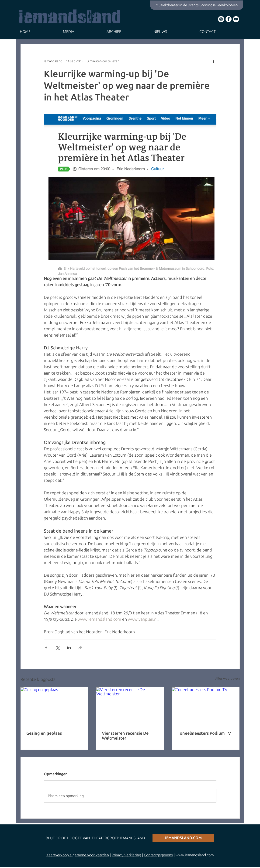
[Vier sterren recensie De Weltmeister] (130, 706)
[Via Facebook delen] (46, 647)
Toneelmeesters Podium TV (204, 733)
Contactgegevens (158, 855)
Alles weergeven (227, 679)
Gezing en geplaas (44, 733)
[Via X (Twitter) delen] (57, 647)
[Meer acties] (214, 61)
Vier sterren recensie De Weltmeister (125, 735)
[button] (81, 32)
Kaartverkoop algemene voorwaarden (78, 855)
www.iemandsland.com (195, 855)
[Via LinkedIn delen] (69, 647)
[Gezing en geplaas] (54, 706)
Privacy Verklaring (126, 855)
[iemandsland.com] (183, 838)
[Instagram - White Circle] (221, 19)
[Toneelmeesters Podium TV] (206, 706)
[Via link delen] (80, 647)
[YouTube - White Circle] (236, 19)
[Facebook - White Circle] (229, 19)
